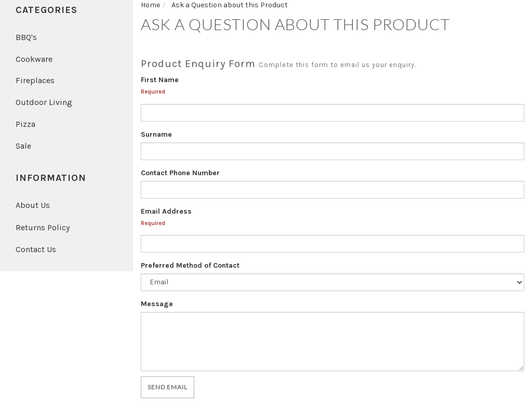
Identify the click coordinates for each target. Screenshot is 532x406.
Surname (156, 134)
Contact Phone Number (180, 173)
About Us (33, 205)
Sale (23, 146)
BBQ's (26, 37)
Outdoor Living (44, 102)
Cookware (34, 59)
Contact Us (36, 249)
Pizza (25, 124)
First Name (160, 80)
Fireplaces (35, 80)
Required (153, 92)
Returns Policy (43, 227)
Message (157, 304)
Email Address (166, 211)
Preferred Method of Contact (190, 265)
